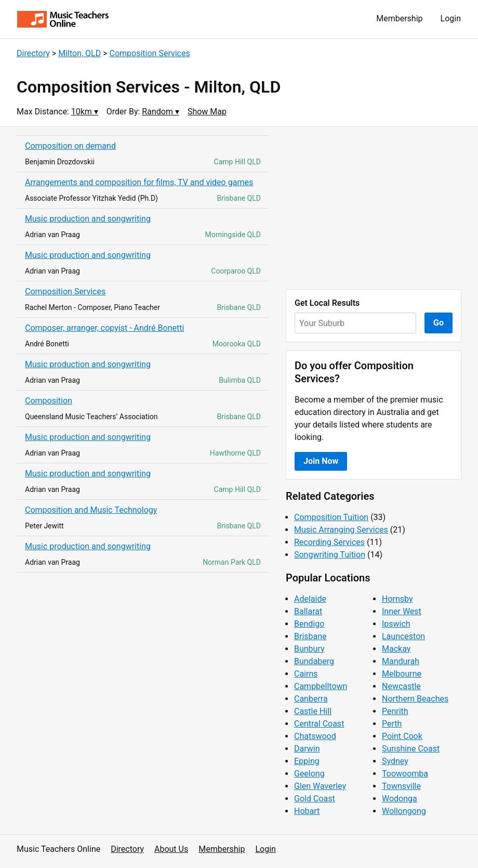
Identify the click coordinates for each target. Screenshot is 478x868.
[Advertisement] (374, 208)
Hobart (307, 811)
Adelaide (310, 599)
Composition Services (150, 53)
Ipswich (396, 624)
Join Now (321, 461)
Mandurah (401, 661)
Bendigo (309, 624)
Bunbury (309, 649)
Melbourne (402, 674)
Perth (392, 724)
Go (439, 323)
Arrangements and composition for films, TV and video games (139, 182)
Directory (33, 53)
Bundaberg (314, 661)
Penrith (395, 711)
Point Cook (402, 736)
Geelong (309, 774)
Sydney (395, 761)
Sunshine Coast (411, 749)
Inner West (402, 611)
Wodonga (400, 799)
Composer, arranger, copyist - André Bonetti (104, 328)
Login (451, 18)
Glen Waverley (320, 786)
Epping (307, 761)
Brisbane (310, 636)
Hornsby (397, 599)
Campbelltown (321, 686)
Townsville (401, 786)
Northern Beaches (415, 699)
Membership (399, 18)
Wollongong (404, 811)
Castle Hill (313, 711)
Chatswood (315, 736)
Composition (49, 401)
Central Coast (319, 724)
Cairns (306, 674)
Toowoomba (405, 774)
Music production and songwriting (88, 219)
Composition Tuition (331, 517)
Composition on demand (70, 146)
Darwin (307, 749)
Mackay (396, 649)
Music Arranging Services (341, 530)
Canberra (311, 699)
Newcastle (401, 686)
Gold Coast (315, 799)
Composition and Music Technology (91, 510)
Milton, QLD (79, 53)
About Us (171, 849)
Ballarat (308, 611)
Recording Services (329, 542)
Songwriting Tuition (330, 555)
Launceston (403, 636)
